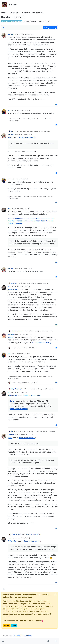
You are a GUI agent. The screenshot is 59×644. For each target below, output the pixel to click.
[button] (3, 641)
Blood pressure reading (42, 342)
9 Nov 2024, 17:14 (22, 354)
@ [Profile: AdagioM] (12, 395)
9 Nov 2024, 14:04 (27, 134)
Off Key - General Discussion (12, 21)
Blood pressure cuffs (27, 137)
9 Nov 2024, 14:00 (23, 110)
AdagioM (11, 334)
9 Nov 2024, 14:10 (22, 179)
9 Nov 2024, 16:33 (26, 334)
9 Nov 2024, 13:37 (27, 34)
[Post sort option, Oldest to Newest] (4, 28)
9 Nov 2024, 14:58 (23, 286)
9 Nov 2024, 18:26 (23, 392)
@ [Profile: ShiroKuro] (13, 289)
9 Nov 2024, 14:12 (22, 209)
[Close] (55, 594)
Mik (9, 110)
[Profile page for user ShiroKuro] (4, 35)
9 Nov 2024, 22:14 (23, 538)
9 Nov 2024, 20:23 (27, 435)
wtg (9, 209)
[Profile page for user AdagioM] (4, 336)
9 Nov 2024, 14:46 (27, 268)
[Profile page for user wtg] (4, 210)
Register (7, 625)
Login (14, 625)
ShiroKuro (11, 34)
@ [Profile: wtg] (10, 337)
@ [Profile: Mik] (10, 137)
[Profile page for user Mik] (4, 112)
